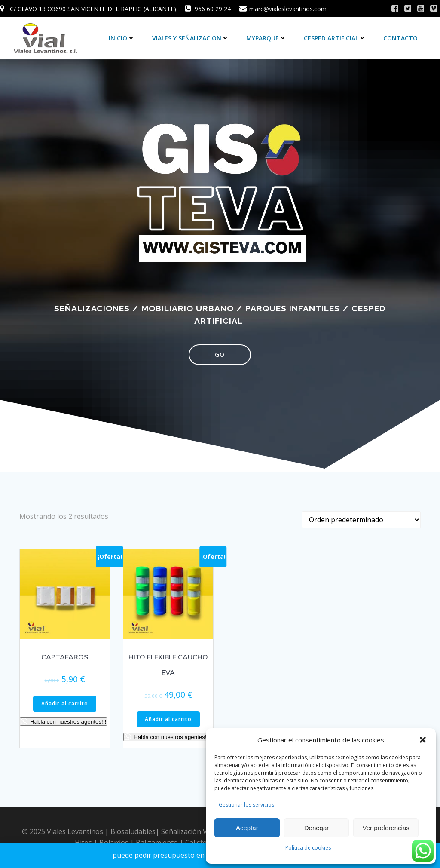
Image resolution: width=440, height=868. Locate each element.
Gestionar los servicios (246, 805)
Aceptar (247, 828)
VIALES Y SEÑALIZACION (191, 38)
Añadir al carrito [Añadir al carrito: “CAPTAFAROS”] (65, 704)
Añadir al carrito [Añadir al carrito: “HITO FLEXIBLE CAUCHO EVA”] (168, 719)
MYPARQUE (266, 38)
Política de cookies (308, 848)
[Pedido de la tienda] (361, 520)
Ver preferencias (386, 828)
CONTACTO (400, 38)
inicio (122, 38)
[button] (423, 740)
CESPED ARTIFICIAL (335, 38)
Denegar (317, 828)
